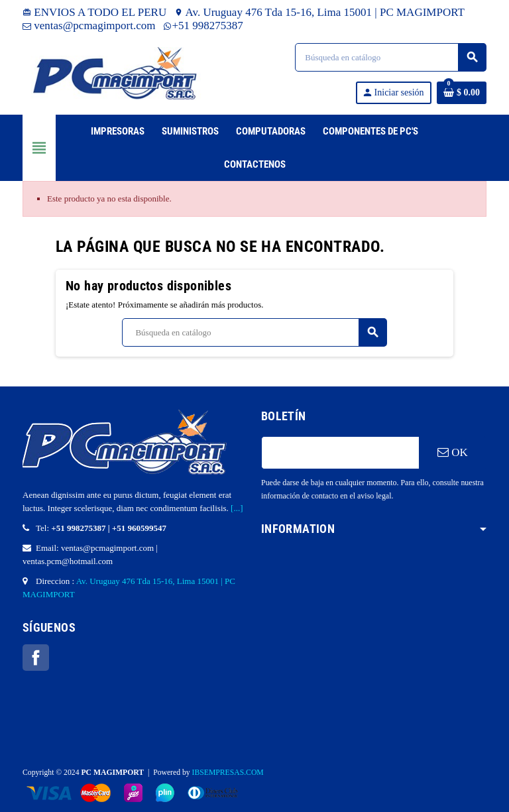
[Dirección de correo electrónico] (340, 453)
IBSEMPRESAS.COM (228, 773)
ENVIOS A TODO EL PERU (94, 12)
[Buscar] (390, 57)
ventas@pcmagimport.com (89, 26)
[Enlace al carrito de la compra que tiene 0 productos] (462, 93)
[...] (237, 508)
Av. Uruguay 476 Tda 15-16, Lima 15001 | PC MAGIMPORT (319, 12)
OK (453, 452)
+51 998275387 (203, 26)
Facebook (36, 658)
